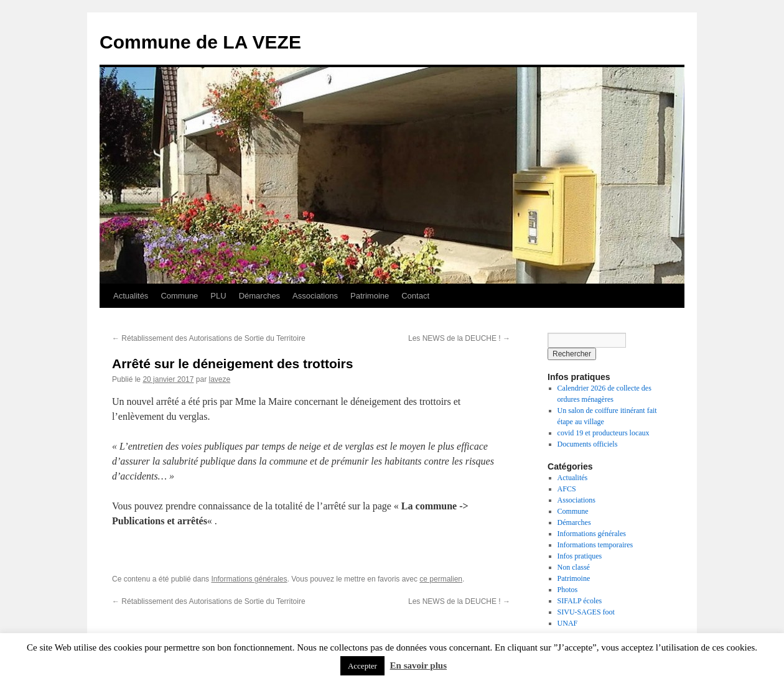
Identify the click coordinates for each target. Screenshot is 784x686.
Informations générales (249, 579)
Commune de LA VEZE (200, 42)
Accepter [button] (362, 666)
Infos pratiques (580, 556)
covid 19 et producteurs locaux (604, 433)
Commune (179, 296)
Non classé (574, 567)
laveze (219, 379)
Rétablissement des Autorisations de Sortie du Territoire (209, 338)
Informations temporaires (595, 545)
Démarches (259, 296)
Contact (415, 296)
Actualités (131, 296)
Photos (568, 590)
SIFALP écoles (580, 601)
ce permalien (441, 579)
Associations (315, 296)
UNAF (568, 623)
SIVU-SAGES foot (586, 612)
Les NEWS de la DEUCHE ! (459, 338)
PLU (218, 296)
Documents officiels (588, 444)
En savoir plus (418, 665)
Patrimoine (370, 296)
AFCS (567, 489)
